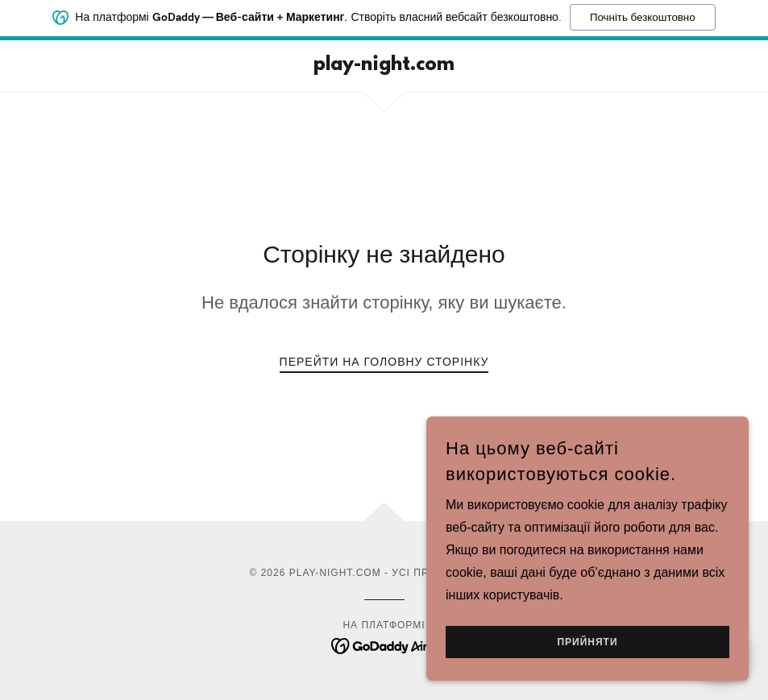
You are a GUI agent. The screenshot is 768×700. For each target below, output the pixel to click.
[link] (384, 66)
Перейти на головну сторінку (384, 362)
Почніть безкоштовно (643, 13)
